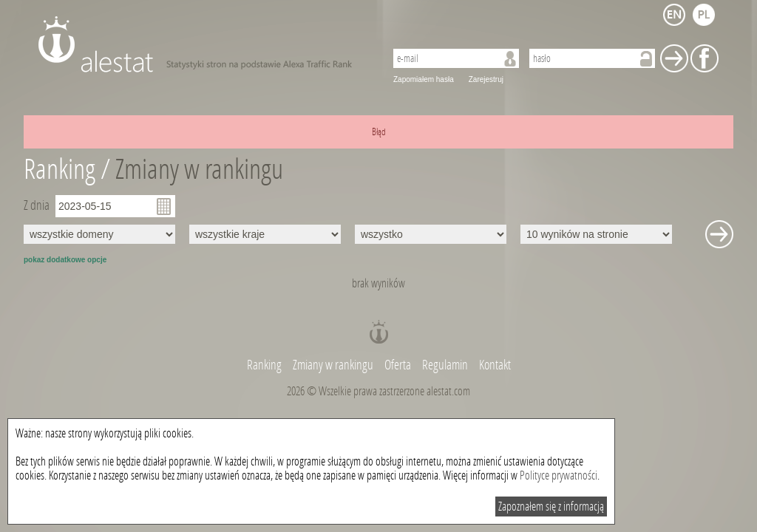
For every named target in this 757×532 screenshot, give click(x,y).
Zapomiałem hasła (424, 79)
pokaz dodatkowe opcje (65, 260)
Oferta (398, 365)
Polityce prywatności (559, 475)
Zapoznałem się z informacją (551, 507)
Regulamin (445, 365)
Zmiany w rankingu (199, 170)
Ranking (265, 365)
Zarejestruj (486, 79)
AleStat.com (203, 44)
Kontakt (495, 365)
